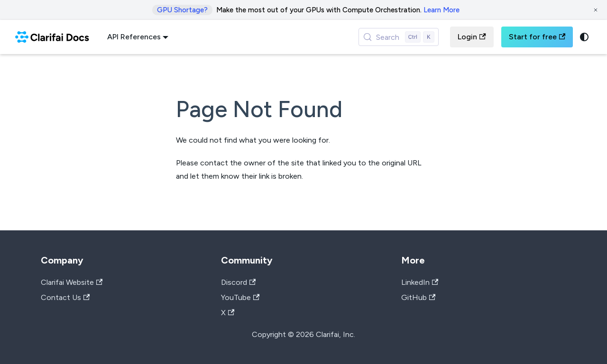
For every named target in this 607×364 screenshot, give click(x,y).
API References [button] (134, 37)
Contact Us (65, 297)
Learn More (441, 10)
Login (472, 37)
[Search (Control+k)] (399, 37)
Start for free (537, 37)
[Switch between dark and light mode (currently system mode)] (584, 37)
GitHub (418, 297)
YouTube (240, 297)
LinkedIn (420, 282)
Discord (238, 282)
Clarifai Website (72, 282)
